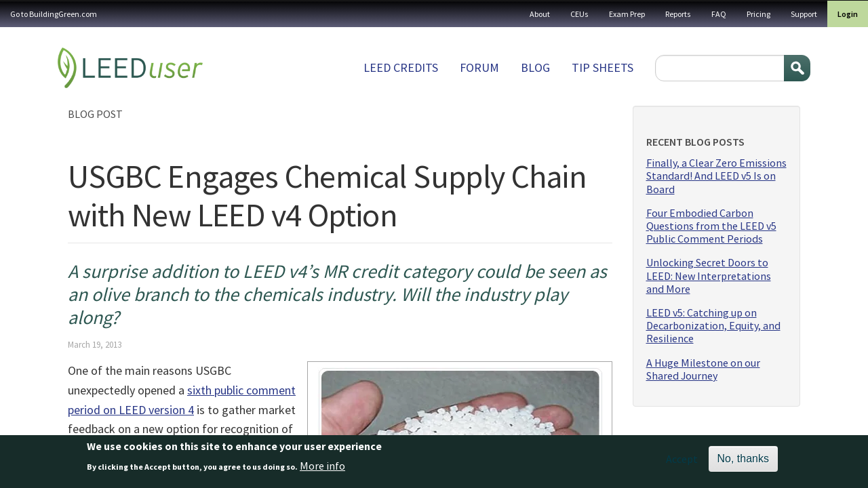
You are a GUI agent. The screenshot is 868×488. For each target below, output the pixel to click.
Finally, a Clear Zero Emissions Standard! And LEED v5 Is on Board (716, 176)
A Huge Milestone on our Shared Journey (703, 369)
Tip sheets (603, 67)
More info (322, 468)
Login (848, 14)
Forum (479, 67)
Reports (678, 14)
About (540, 14)
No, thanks (743, 462)
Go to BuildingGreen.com (54, 14)
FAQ (719, 14)
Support (804, 14)
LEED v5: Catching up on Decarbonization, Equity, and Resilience (713, 326)
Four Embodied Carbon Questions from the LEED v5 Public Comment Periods (711, 226)
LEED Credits (401, 67)
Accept (682, 462)
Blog (535, 67)
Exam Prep (627, 14)
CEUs (579, 14)
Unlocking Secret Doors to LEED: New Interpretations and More (709, 276)
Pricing (758, 14)
